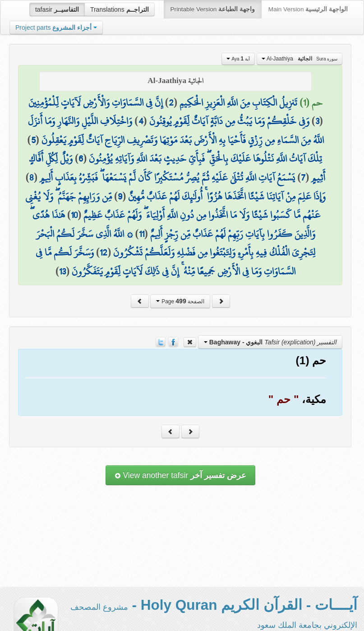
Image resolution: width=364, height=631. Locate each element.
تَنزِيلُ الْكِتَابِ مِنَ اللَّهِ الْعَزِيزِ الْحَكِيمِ (238, 102)
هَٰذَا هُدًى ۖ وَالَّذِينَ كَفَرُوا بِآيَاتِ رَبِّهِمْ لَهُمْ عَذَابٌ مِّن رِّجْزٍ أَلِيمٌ (173, 224)
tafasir (57, 9)
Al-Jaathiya (300, 59)
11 (142, 234)
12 (104, 252)
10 (74, 215)
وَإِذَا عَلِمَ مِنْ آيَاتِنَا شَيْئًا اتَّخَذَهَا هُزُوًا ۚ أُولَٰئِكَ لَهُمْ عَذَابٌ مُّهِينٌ (227, 196)
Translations (120, 9)
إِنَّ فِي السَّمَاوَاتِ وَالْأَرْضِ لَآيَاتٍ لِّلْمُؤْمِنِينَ (96, 102)
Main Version (308, 9)
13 (62, 271)
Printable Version (213, 9)
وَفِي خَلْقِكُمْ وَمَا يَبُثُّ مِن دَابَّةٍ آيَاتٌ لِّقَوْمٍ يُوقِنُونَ (229, 121)
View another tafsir (180, 475)
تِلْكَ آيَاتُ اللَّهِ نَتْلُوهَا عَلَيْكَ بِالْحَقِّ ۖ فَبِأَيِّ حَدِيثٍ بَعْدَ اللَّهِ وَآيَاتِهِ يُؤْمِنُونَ (205, 158)
